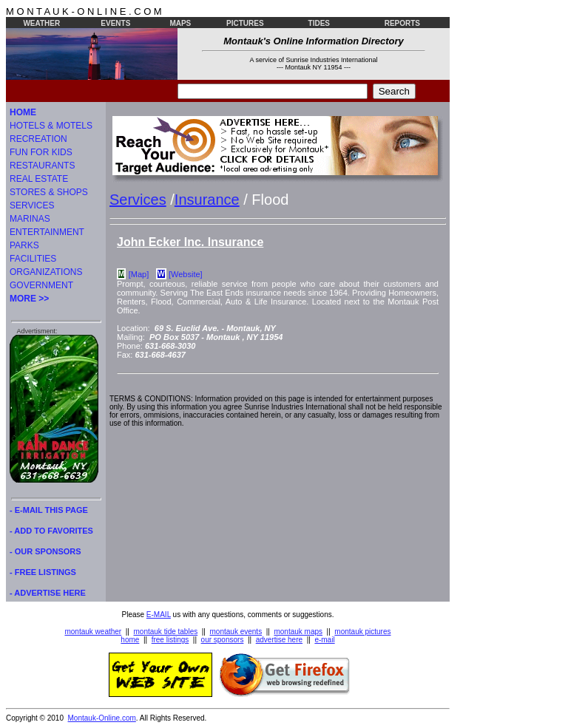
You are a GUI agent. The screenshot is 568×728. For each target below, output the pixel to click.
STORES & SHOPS (49, 192)
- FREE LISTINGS (43, 572)
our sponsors (223, 640)
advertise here (279, 640)
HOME (23, 112)
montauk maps (298, 632)
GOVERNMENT (41, 285)
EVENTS (115, 23)
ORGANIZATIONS (46, 272)
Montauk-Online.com (102, 718)
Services (138, 200)
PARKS (24, 245)
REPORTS (402, 23)
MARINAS (30, 219)
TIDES (319, 23)
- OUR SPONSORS (45, 551)
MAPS (180, 23)
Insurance (207, 200)
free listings (170, 640)
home (130, 640)
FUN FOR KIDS (41, 152)
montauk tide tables (166, 632)
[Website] (186, 274)
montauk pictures (362, 632)
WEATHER (41, 23)
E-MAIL (159, 615)
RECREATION (38, 139)
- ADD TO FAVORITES (51, 531)
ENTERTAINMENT (47, 232)
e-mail (324, 640)
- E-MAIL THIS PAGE (49, 510)
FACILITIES (33, 259)
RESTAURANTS (42, 166)
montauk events (236, 632)
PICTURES (245, 23)
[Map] (139, 274)
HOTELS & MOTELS (51, 126)
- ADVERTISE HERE (48, 593)
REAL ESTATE (39, 179)
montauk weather (93, 632)
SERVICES (32, 205)
